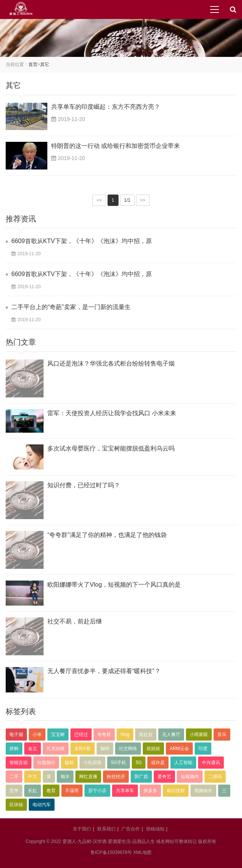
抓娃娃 (153, 749)
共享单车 (125, 791)
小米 (37, 735)
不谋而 (72, 791)
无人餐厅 (171, 735)
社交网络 (128, 749)
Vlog (125, 735)
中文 (33, 777)
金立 (33, 749)
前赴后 (146, 735)
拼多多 (150, 791)
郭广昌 (141, 777)
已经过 (81, 735)
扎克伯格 (56, 749)
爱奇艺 (164, 777)
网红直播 (88, 777)
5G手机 (119, 763)
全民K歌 (83, 749)
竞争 (14, 791)
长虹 (33, 791)
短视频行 (46, 763)
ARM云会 (179, 749)
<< (99, 200)
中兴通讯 (211, 763)
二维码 (215, 777)
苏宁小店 (97, 791)
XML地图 (143, 852)
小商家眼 (199, 735)
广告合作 (131, 829)
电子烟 (16, 735)
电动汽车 (42, 805)
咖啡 (105, 749)
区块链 (16, 805)
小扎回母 (92, 763)
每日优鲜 (176, 791)
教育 (51, 791)
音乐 (222, 735)
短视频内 (190, 777)
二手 (14, 777)
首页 (33, 64)
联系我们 (106, 829)
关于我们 (82, 829)
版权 (69, 763)
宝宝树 (58, 735)
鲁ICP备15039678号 (111, 852)
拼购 (14, 749)
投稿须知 (155, 829)
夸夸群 (104, 735)
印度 (203, 749)
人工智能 (183, 763)
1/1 (127, 200)
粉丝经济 (116, 777)
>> (143, 200)
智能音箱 (19, 763)
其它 (45, 64)
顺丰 (65, 777)
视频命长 (203, 791)
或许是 (158, 763)
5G (139, 763)
